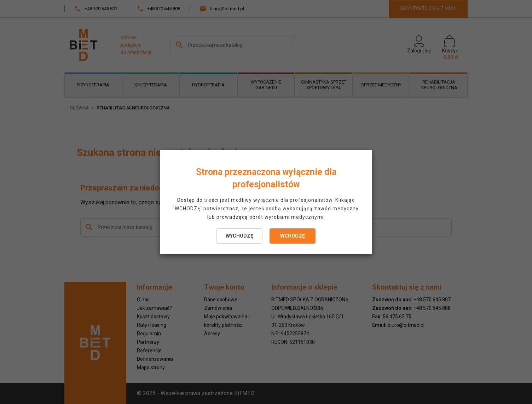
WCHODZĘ (293, 236)
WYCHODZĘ (239, 236)
